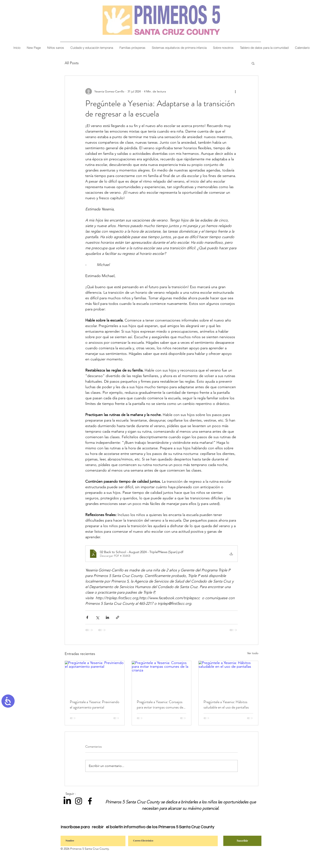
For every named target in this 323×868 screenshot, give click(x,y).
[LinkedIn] (67, 801)
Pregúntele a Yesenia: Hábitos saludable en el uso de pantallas (226, 705)
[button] (223, 48)
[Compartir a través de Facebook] (87, 617)
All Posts (72, 63)
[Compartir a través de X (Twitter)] (97, 617)
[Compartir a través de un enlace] (118, 617)
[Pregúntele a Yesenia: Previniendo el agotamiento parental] (95, 678)
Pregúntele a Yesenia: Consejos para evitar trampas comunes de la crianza (160, 705)
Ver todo (253, 653)
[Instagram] (79, 801)
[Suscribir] (242, 841)
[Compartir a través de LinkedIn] (107, 617)
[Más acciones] (235, 91)
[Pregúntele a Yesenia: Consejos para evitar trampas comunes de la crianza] (162, 678)
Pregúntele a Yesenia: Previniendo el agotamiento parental (95, 705)
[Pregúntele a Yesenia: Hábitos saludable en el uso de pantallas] (228, 678)
